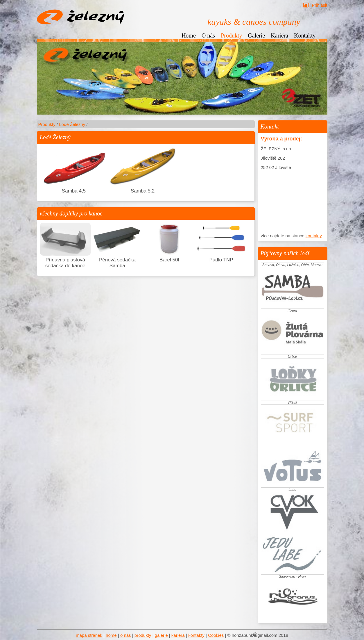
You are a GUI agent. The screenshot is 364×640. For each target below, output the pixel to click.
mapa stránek (89, 635)
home (111, 635)
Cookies (216, 635)
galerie (161, 635)
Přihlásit (319, 5)
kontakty (314, 236)
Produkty (47, 124)
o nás (126, 635)
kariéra (178, 635)
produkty (143, 635)
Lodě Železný (72, 124)
